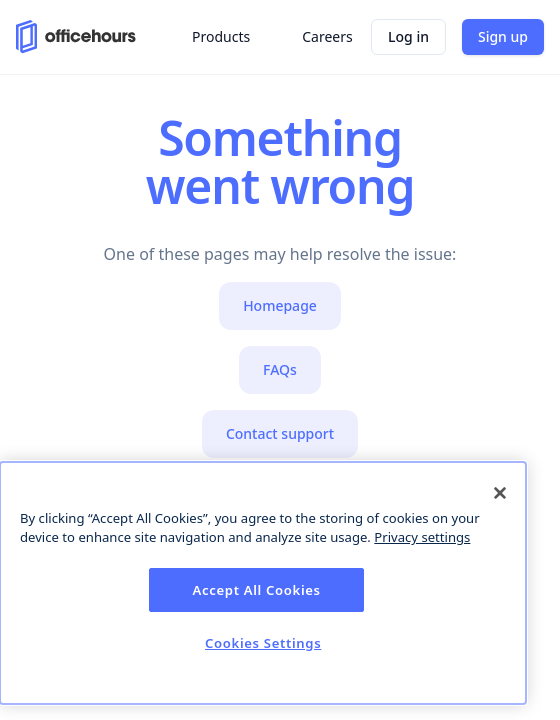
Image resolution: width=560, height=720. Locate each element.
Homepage (280, 305)
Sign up (503, 36)
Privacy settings (422, 537)
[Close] (500, 493)
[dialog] (263, 583)
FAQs (280, 369)
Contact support (280, 433)
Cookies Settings (263, 643)
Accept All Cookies (257, 590)
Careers (327, 36)
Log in (408, 36)
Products (221, 36)
